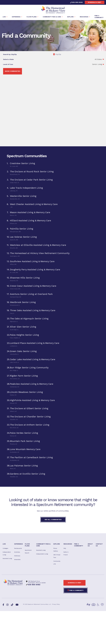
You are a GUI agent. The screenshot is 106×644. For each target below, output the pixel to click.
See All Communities (53, 520)
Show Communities (13, 72)
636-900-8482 (76, 2)
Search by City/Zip (10, 55)
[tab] (53, 165)
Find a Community (76, 591)
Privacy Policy (56, 605)
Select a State (8, 60)
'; (79, 65)
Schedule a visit (95, 2)
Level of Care (8, 65)
